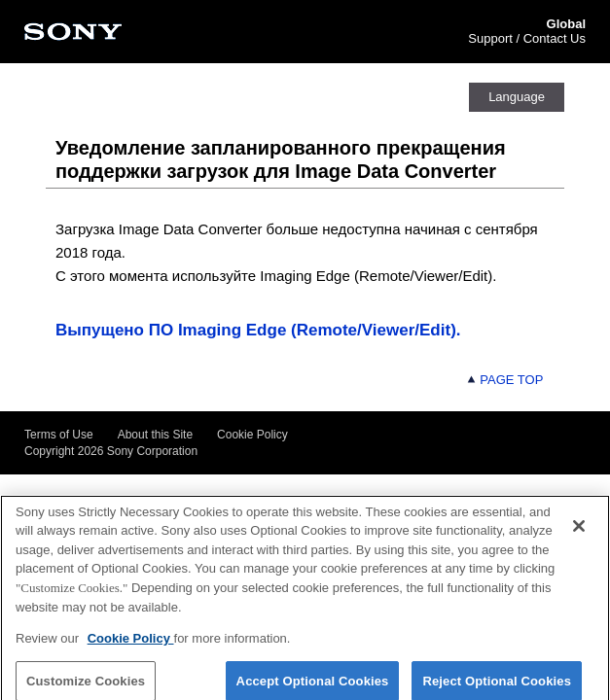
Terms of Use (59, 435)
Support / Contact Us (527, 38)
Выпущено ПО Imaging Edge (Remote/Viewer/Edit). (258, 330)
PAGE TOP (505, 380)
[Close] (579, 533)
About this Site (155, 435)
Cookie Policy (252, 435)
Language (517, 97)
